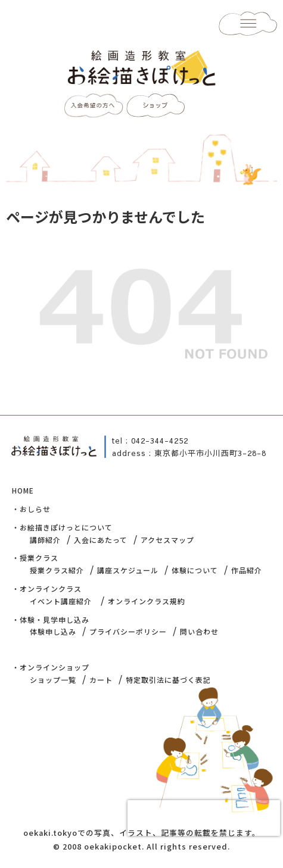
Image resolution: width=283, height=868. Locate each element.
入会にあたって (101, 540)
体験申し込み (53, 631)
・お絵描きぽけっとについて (62, 527)
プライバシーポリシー (128, 631)
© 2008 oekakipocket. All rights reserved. (141, 846)
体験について (195, 570)
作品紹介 (247, 570)
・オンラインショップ (51, 667)
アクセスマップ (167, 540)
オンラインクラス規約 (147, 601)
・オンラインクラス (47, 588)
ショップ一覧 (53, 680)
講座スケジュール (128, 570)
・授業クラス (35, 558)
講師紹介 (45, 540)
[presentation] (204, 818)
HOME (23, 490)
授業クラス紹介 (57, 570)
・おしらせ (31, 509)
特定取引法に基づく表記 (168, 680)
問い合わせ (199, 631)
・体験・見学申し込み (51, 619)
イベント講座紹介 (61, 601)
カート (101, 680)
